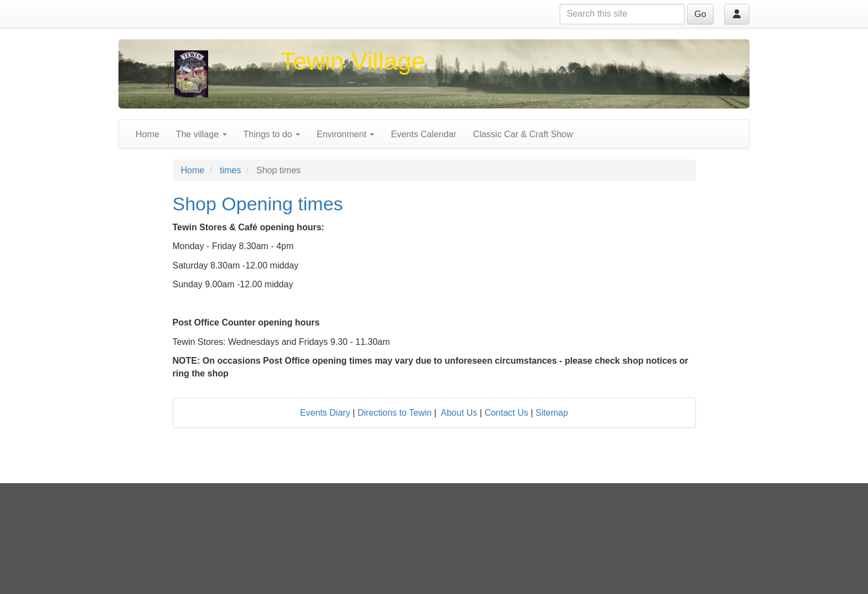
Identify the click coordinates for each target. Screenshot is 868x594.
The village (201, 134)
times (230, 170)
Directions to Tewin (395, 413)
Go (700, 14)
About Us (459, 413)
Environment (345, 134)
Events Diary (325, 413)
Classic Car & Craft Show (523, 134)
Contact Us (506, 413)
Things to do (272, 134)
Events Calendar (423, 134)
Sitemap (552, 413)
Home (148, 134)
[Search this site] (622, 14)
